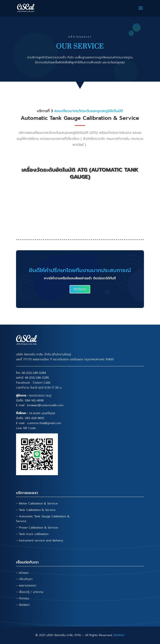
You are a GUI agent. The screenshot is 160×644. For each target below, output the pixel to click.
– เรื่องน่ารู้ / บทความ (30, 592)
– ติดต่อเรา (23, 605)
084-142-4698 (34, 401)
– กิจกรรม (23, 598)
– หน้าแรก (22, 573)
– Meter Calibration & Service (37, 504)
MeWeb (119, 635)
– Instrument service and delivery (40, 540)
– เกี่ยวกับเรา (24, 579)
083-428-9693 (34, 418)
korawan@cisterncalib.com (45, 405)
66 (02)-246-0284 (34, 373)
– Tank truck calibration (32, 534)
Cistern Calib (42, 383)
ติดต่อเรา (80, 289)
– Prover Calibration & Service (37, 528)
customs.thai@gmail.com (44, 423)
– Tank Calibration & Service (36, 510)
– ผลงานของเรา (26, 586)
